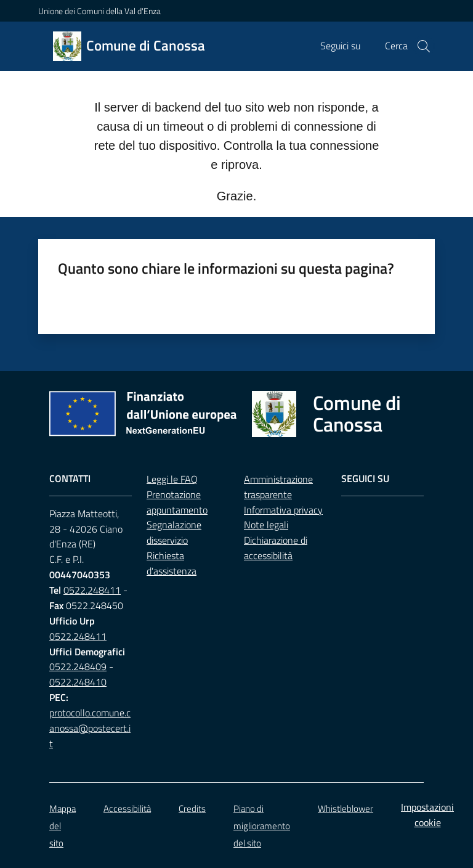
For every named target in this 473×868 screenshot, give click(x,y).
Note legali (266, 525)
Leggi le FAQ (172, 479)
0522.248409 (78, 666)
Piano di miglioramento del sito (262, 826)
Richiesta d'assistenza (172, 563)
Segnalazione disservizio (174, 532)
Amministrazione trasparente (278, 487)
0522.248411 (92, 590)
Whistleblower (346, 809)
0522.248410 (78, 682)
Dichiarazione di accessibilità (276, 548)
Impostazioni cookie (427, 815)
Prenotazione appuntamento (177, 502)
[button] (424, 46)
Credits (192, 809)
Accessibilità (127, 809)
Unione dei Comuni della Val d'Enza (99, 11)
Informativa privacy (283, 510)
